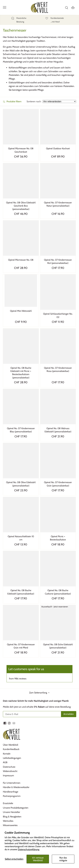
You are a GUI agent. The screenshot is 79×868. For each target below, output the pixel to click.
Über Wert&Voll (11, 745)
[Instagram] (9, 723)
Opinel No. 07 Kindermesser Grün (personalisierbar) (58, 484)
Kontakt (7, 754)
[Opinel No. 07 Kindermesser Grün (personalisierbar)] (58, 461)
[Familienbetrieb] (57, 20)
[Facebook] (5, 723)
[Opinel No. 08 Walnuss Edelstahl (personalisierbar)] (58, 407)
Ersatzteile (8, 803)
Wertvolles (8, 821)
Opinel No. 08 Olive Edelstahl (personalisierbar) (21, 484)
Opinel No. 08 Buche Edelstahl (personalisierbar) (21, 592)
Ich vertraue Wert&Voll (38, 859)
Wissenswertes (10, 825)
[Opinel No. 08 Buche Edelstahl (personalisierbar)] (21, 569)
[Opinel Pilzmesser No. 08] (21, 238)
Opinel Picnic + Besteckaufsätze (58, 538)
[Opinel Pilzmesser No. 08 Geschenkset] (21, 127)
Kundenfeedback (11, 749)
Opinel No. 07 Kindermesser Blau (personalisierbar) (21, 430)
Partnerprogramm (12, 796)
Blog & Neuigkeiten (12, 817)
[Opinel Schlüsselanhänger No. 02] (58, 292)
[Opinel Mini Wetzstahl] (21, 291)
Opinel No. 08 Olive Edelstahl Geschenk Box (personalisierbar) (21, 206)
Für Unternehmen (12, 783)
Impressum (8, 776)
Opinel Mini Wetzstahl (21, 311)
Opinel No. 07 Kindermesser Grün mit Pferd (21, 646)
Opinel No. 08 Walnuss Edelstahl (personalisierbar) (58, 430)
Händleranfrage (11, 792)
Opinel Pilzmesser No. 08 (21, 260)
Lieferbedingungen (12, 758)
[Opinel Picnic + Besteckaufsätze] (58, 515)
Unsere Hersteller (11, 812)
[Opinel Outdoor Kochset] (58, 127)
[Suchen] (67, 7)
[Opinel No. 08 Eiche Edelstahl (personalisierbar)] (58, 623)
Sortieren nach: (34, 102)
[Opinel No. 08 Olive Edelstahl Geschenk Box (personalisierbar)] (21, 181)
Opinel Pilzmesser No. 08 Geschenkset (21, 150)
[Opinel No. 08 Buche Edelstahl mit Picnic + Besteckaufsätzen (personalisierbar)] (21, 346)
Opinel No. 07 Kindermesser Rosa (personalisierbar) (58, 369)
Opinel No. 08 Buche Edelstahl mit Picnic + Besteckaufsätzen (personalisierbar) (21, 373)
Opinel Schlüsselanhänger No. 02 (58, 315)
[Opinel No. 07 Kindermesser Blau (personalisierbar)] (21, 407)
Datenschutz (9, 767)
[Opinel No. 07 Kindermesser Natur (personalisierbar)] (58, 181)
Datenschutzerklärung (29, 849)
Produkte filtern (12, 101)
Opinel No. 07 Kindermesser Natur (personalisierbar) (58, 204)
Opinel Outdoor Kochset (58, 148)
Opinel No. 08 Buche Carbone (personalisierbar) (58, 592)
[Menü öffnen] (5, 7)
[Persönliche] (19, 20)
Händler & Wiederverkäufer (16, 787)
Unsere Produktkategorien (16, 808)
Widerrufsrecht (10, 771)
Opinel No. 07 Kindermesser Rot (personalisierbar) (58, 261)
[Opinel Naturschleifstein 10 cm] (21, 515)
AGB (5, 762)
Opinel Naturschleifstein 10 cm (21, 538)
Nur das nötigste (63, 859)
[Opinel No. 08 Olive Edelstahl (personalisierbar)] (21, 461)
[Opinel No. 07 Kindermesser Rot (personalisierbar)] (58, 238)
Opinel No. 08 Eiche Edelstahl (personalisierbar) (58, 646)
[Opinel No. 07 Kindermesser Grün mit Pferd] (21, 623)
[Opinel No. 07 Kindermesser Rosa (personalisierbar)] (58, 346)
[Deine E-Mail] (32, 714)
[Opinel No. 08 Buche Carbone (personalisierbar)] (58, 569)
